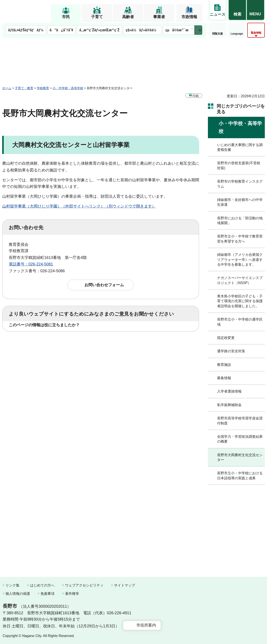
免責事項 (47, 594)
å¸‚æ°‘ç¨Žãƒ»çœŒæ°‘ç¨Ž (99, 30)
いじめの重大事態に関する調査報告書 (240, 147)
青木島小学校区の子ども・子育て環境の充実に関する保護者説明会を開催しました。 (240, 301)
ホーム (7, 88)
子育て (97, 17)
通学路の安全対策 (231, 351)
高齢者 (128, 17)
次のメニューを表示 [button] (198, 30)
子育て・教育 (24, 88)
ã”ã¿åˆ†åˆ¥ (61, 30)
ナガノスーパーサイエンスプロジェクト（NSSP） (240, 280)
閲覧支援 (218, 34)
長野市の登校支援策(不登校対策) (239, 165)
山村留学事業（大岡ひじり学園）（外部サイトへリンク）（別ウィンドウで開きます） (79, 206)
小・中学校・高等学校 (68, 88)
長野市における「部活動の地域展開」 (240, 221)
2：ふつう (62, 339)
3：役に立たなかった (102, 339)
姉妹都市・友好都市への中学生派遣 (240, 202)
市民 (66, 17)
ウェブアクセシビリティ (84, 585)
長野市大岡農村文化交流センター (240, 457)
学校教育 (43, 88)
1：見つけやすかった (34, 358)
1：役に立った (28, 339)
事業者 (159, 17)
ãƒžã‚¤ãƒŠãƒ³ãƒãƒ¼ (26, 30)
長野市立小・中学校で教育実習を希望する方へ (240, 239)
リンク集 (12, 585)
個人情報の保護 (18, 594)
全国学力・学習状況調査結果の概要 (240, 439)
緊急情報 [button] (256, 33)
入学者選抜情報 (229, 391)
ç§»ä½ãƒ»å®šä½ (142, 30)
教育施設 (224, 365)
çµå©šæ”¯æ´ (179, 30)
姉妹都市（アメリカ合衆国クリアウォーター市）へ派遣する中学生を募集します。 (240, 260)
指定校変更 (226, 338)
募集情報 (224, 378)
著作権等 (72, 594)
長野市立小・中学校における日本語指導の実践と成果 (240, 476)
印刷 (196, 96)
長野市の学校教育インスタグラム (240, 184)
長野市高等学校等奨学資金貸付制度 (240, 421)
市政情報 (189, 17)
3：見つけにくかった (114, 358)
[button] (237, 10)
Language (237, 34)
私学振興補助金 (229, 405)
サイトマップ (125, 585)
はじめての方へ (42, 585)
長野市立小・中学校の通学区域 (240, 322)
